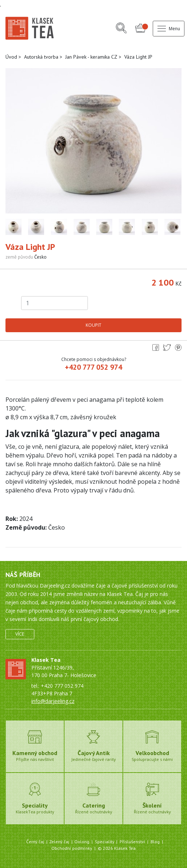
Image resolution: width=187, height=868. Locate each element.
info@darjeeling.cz (53, 701)
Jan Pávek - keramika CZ (91, 57)
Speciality (105, 842)
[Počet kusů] (55, 303)
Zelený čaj (59, 842)
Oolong (82, 842)
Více (20, 634)
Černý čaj (35, 842)
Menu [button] (169, 29)
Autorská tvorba (41, 57)
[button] (121, 29)
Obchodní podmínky (72, 848)
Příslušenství (133, 842)
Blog (155, 842)
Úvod (11, 57)
